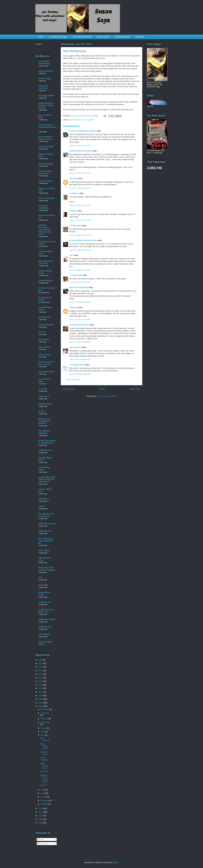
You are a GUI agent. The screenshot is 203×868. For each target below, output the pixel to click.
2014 (41, 703)
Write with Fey (45, 317)
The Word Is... (44, 499)
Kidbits (42, 506)
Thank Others (44, 759)
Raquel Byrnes (45, 531)
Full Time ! (44, 771)
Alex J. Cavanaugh (47, 198)
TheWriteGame (45, 627)
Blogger (115, 862)
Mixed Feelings (45, 739)
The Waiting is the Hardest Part (46, 515)
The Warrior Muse (46, 372)
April (43, 793)
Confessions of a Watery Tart (46, 611)
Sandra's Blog (45, 78)
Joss (71, 255)
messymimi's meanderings (44, 62)
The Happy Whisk (77, 365)
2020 (41, 681)
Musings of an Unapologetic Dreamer (45, 421)
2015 (41, 699)
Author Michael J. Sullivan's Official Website (46, 105)
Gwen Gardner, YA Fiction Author (46, 363)
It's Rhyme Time (45, 450)
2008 (41, 823)
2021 (41, 678)
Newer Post (69, 389)
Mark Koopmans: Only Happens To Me (46, 541)
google (91, 120)
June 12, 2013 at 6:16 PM (80, 320)
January (44, 804)
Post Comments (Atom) (107, 396)
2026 (41, 660)
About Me (139, 37)
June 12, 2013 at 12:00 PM (80, 250)
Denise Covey (44, 354)
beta (40, 577)
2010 (41, 816)
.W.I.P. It (42, 332)
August (44, 728)
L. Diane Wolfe (76, 275)
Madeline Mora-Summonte (81, 151)
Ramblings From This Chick (46, 262)
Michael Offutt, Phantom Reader (83, 240)
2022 (41, 674)
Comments (43, 844)
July (43, 732)
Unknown (74, 178)
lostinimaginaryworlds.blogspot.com (47, 442)
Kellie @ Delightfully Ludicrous (83, 131)
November (45, 713)
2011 (41, 812)
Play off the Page (46, 146)
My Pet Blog (44, 550)
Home (41, 37)
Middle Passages (46, 164)
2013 (41, 706)
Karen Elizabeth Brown (79, 325)
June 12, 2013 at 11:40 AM (80, 235)
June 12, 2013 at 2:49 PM (80, 302)
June (43, 735)
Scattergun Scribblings (43, 207)
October (44, 719)
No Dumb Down (44, 753)
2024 (41, 667)
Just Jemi (43, 389)
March (43, 797)
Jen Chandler (44, 634)
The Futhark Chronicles (82, 37)
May (43, 790)
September (45, 722)
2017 (41, 692)
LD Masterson (75, 226)
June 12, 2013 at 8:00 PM (80, 342)
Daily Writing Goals (44, 766)
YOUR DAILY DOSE (47, 619)
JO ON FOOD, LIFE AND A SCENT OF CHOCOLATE (47, 479)
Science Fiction (103, 37)
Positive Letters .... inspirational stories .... (47, 127)
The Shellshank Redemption (45, 172)
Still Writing (44, 340)
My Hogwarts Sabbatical (44, 432)
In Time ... (43, 411)
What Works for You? (44, 746)
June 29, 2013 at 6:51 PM (80, 374)
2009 (41, 819)
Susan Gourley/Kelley (79, 287)
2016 (41, 695)
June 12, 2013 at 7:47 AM (80, 173)
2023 (41, 671)
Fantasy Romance (123, 37)
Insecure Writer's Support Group (46, 138)
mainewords (44, 396)
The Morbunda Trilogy (58, 37)
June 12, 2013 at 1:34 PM (80, 270)
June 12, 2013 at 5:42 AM (80, 145)
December (45, 709)
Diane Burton (44, 347)
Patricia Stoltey (45, 404)
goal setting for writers (78, 120)
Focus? (43, 785)
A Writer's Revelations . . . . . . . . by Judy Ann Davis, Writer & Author (47, 230)
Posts (41, 839)
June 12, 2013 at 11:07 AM (80, 220)
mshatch (73, 211)
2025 (41, 663)
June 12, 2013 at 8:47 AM (80, 205)
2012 (41, 808)
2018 (41, 688)
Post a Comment (73, 380)
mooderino (74, 193)
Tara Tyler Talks (45, 181)
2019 (41, 685)
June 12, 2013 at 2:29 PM (80, 282)
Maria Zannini (75, 347)
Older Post (135, 389)
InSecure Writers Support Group (44, 778)
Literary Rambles (46, 71)
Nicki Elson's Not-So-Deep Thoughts (47, 569)
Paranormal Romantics (44, 87)
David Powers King (47, 524)
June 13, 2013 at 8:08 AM (80, 359)
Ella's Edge (43, 585)
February (45, 800)
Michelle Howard (46, 280)
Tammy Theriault (46, 325)
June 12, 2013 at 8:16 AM (80, 188)
